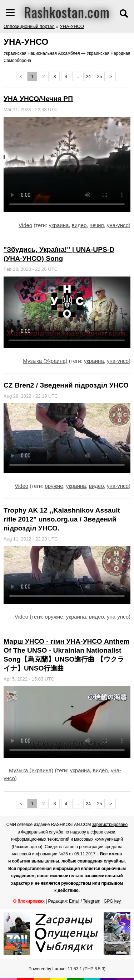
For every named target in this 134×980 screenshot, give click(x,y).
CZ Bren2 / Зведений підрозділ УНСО (66, 385)
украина (59, 225)
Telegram (92, 901)
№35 (63, 854)
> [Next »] (111, 77)
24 (88, 77)
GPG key (112, 901)
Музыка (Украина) (45, 361)
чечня (97, 225)
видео (79, 225)
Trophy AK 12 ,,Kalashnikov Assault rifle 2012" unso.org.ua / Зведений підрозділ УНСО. (62, 519)
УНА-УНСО (72, 26)
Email (74, 901)
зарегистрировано (110, 825)
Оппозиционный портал (29, 26)
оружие (54, 486)
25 (100, 77)
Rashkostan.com (67, 12)
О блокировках (29, 901)
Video (25, 225)
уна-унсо (118, 225)
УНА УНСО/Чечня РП (38, 99)
